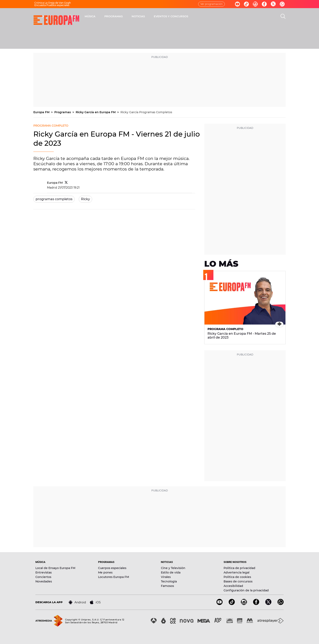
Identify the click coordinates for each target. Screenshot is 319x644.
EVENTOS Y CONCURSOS (225, 16)
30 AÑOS (123, 16)
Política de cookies (237, 577)
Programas (63, 112)
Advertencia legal (237, 572)
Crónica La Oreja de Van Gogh (53, 3)
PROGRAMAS (167, 16)
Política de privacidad (239, 568)
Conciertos (43, 577)
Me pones (105, 572)
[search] (283, 16)
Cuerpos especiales (112, 568)
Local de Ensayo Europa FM (55, 568)
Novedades (44, 581)
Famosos (167, 586)
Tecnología (169, 581)
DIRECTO (102, 16)
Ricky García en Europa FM (96, 112)
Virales (166, 577)
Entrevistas (44, 572)
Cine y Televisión (173, 568)
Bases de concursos (238, 581)
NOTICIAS (192, 16)
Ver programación (211, 4)
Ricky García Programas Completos (146, 112)
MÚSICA (144, 16)
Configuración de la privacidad (246, 590)
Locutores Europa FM (114, 577)
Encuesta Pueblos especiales (52, 5)
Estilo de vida (171, 572)
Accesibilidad (233, 586)
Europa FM (42, 112)
